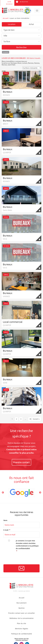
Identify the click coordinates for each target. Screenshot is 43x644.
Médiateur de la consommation (22, 618)
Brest (19, 63)
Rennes (31, 63)
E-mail (7, 530)
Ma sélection (22, 2)
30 (30, 419)
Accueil (6, 18)
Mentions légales (22, 629)
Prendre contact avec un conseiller (22, 613)
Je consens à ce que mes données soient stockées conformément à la (28, 546)
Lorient (25, 63)
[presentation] (21, 559)
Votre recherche (9, 3)
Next (40, 493)
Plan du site (21, 623)
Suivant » (36, 419)
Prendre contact (21, 462)
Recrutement (21, 603)
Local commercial (13, 322)
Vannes (37, 63)
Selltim (28, 591)
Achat (31, 24)
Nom (5, 520)
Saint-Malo (12, 65)
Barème (22, 608)
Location (12, 24)
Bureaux (8, 92)
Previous (3, 493)
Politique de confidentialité (22, 634)
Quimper (14, 63)
